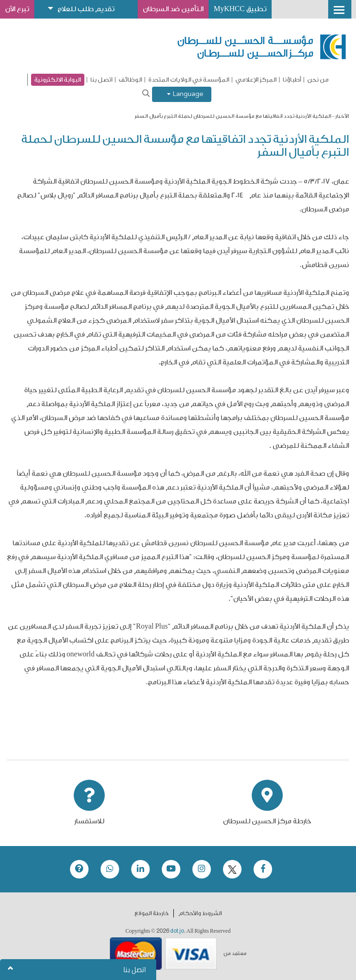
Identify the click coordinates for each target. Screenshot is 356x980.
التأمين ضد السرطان (173, 9)
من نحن (318, 80)
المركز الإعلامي (256, 80)
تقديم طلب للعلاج (86, 9)
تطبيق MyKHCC (240, 9)
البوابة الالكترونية (58, 80)
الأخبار (342, 116)
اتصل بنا (102, 80)
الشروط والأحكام (200, 913)
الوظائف (130, 80)
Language (185, 94)
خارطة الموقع (152, 913)
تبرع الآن (17, 9)
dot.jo (177, 931)
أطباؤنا (292, 80)
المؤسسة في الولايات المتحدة (189, 80)
